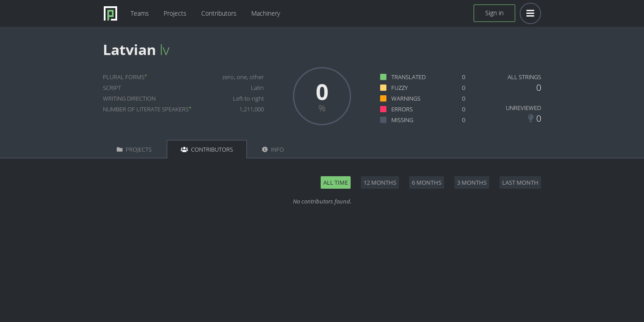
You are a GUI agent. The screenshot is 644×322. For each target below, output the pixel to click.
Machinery (266, 13)
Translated (409, 77)
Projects (175, 13)
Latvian (129, 49)
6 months (427, 182)
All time (336, 182)
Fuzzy (400, 88)
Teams (140, 13)
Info (273, 149)
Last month (520, 182)
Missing (402, 120)
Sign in (494, 13)
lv (165, 49)
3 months (472, 182)
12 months (380, 182)
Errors (402, 109)
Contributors (219, 13)
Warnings (406, 98)
